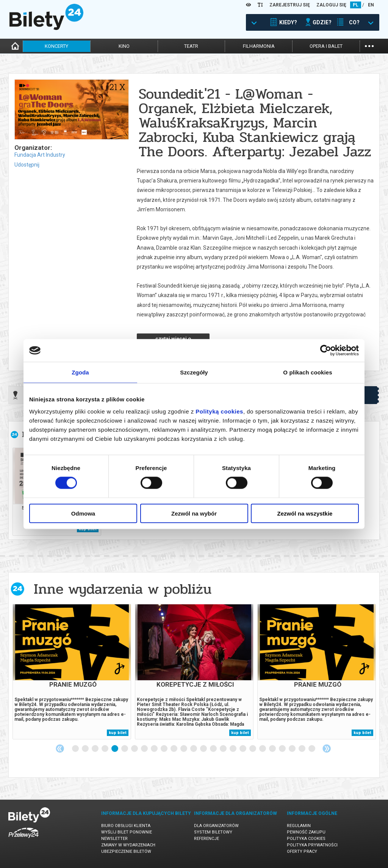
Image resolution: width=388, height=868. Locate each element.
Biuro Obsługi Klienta (126, 826)
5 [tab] (115, 749)
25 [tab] (312, 749)
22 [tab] (283, 749)
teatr (191, 46)
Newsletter (114, 839)
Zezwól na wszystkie (305, 513)
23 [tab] (293, 749)
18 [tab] (243, 749)
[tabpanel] (72, 672)
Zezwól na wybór (194, 513)
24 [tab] (302, 749)
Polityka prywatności (312, 845)
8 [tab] (145, 749)
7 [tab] (135, 749)
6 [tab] (125, 749)
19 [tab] (253, 749)
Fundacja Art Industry (40, 155)
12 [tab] (184, 749)
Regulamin (299, 826)
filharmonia (259, 46)
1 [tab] (76, 749)
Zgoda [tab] (80, 372)
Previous (60, 748)
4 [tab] (105, 749)
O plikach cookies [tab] (307, 372)
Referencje (207, 839)
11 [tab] (174, 749)
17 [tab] (233, 749)
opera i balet (326, 46)
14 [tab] (204, 749)
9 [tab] (155, 749)
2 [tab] (86, 749)
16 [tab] (224, 749)
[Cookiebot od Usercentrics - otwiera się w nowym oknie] (326, 351)
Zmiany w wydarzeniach (128, 845)
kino (124, 46)
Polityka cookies (306, 839)
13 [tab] (194, 749)
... (369, 45)
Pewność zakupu (306, 832)
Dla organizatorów (216, 826)
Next (327, 748)
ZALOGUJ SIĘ (331, 5)
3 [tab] (95, 749)
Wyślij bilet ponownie (127, 832)
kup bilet (118, 733)
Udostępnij (27, 165)
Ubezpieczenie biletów (126, 851)
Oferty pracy (302, 851)
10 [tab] (164, 749)
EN (371, 5)
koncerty (56, 46)
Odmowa (83, 513)
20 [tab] (263, 749)
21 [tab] (273, 749)
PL (356, 5)
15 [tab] (214, 749)
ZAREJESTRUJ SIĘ (290, 5)
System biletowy (213, 832)
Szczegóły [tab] (194, 372)
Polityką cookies (219, 411)
